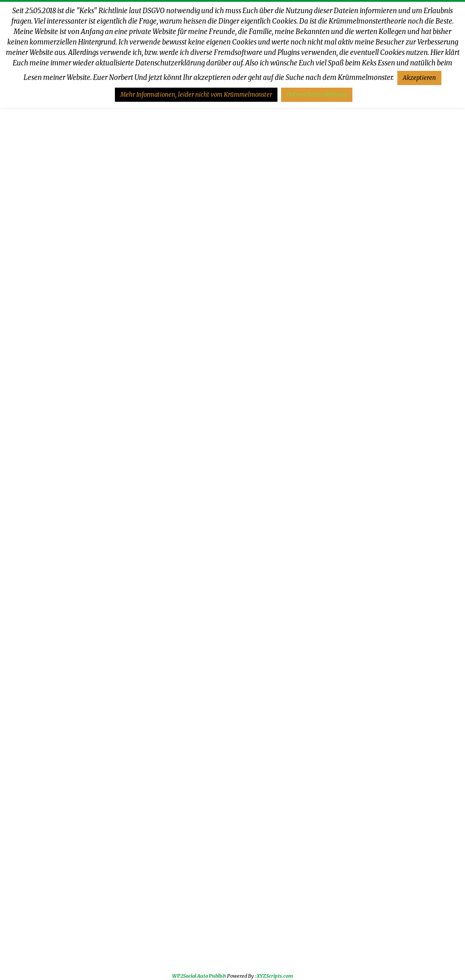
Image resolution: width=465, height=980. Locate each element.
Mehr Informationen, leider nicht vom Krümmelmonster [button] (196, 95)
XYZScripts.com (275, 976)
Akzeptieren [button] (419, 78)
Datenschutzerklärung (317, 95)
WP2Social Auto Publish (199, 976)
